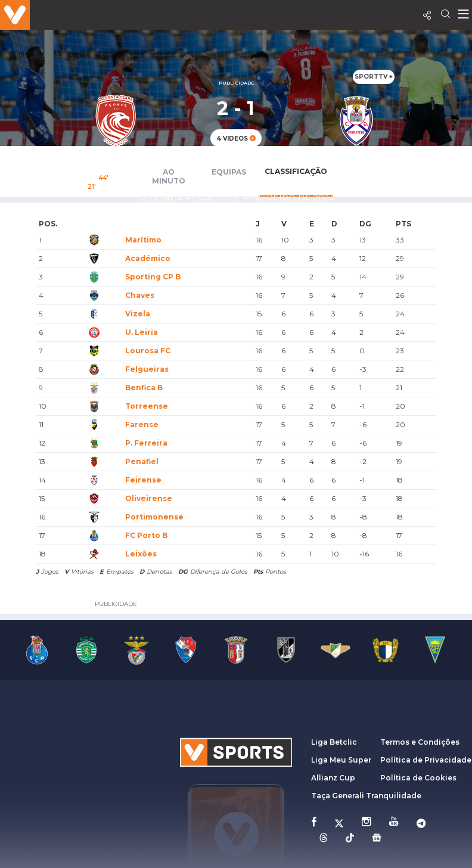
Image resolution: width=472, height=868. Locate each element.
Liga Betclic (334, 742)
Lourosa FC (148, 351)
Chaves (140, 295)
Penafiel (142, 461)
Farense (142, 424)
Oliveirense (149, 498)
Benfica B (144, 388)
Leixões (141, 554)
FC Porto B (146, 535)
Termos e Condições (420, 742)
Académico (148, 258)
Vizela (138, 314)
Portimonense (154, 517)
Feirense (143, 480)
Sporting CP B (153, 277)
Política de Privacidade (426, 760)
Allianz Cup (333, 778)
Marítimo (143, 240)
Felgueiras (147, 369)
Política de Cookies (418, 778)
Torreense (147, 406)
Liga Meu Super (341, 760)
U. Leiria (142, 332)
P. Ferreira (146, 443)
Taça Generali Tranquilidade (366, 796)
